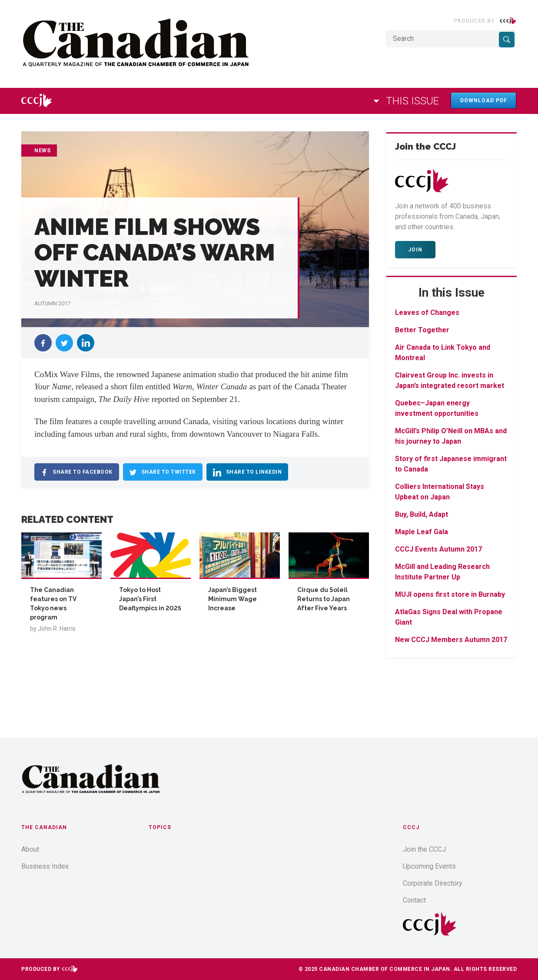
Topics (160, 827)
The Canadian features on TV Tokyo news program (53, 604)
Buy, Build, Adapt (422, 514)
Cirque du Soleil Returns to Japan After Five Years (324, 599)
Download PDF (484, 100)
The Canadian (44, 827)
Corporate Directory (433, 883)
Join (415, 250)
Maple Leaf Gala (422, 532)
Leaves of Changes (427, 313)
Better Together (422, 330)
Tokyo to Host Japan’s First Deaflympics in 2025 (150, 599)
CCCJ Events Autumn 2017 (438, 549)
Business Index (45, 866)
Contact (414, 900)
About (30, 849)
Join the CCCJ (424, 849)
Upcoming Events (429, 866)
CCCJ (411, 827)
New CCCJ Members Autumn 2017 (451, 640)
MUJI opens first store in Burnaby (450, 594)
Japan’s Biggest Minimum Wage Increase (232, 599)
